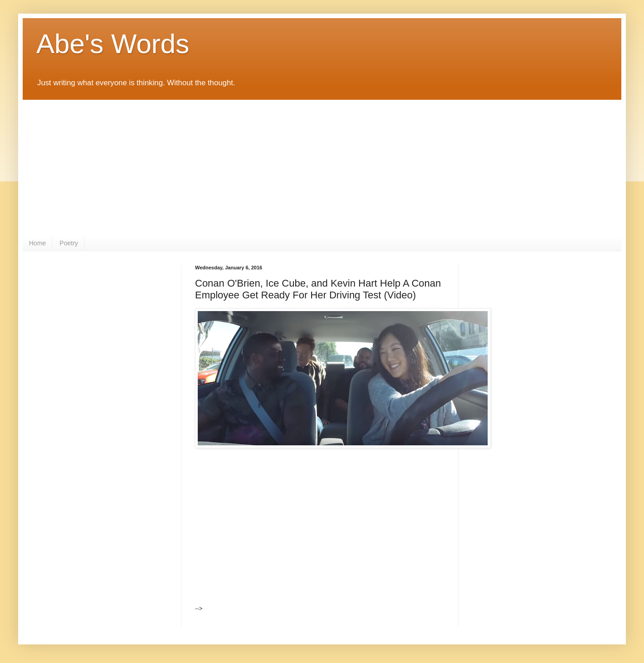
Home (37, 243)
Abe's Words (113, 44)
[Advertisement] (322, 168)
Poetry (68, 243)
